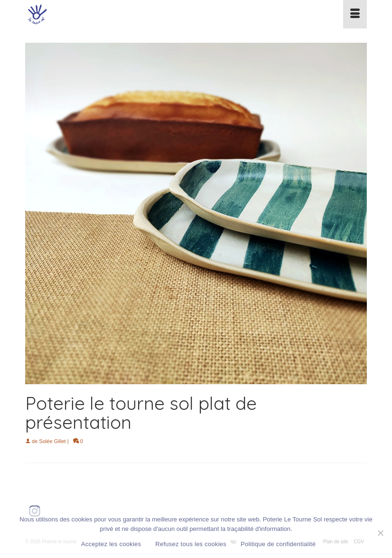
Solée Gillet (52, 441)
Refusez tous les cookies (191, 544)
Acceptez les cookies (111, 544)
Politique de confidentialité (278, 544)
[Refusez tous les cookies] (380, 533)
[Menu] (355, 14)
